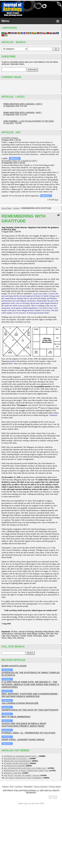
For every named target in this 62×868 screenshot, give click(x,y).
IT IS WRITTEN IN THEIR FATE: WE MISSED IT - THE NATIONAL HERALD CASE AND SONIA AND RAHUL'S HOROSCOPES (30, 684)
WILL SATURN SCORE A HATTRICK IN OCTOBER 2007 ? (25, 768)
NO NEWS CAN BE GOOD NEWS (16, 763)
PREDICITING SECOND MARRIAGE (17, 761)
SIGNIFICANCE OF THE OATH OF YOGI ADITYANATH (30, 710)
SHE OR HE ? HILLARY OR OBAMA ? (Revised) (22, 775)
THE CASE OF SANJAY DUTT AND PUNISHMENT (23, 778)
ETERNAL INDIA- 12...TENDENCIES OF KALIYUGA (28, 733)
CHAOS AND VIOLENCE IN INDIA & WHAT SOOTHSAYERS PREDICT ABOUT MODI (24, 725)
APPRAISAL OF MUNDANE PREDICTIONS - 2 (21, 756)
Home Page (6, 208)
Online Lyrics (23, 804)
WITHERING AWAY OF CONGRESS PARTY (19, 161)
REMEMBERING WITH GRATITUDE (36, 208)
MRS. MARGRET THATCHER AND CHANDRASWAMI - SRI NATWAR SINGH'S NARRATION (30, 695)
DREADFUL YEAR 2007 (13, 773)
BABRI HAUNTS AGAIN (14, 666)
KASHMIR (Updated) (10, 138)
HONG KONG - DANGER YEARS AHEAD (23, 739)
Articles (16, 208)
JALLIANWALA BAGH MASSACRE (20, 703)
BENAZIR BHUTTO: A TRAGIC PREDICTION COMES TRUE (26, 771)
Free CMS (40, 804)
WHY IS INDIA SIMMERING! (16, 717)
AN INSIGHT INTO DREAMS (14, 766)
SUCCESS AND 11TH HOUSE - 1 (16, 759)
